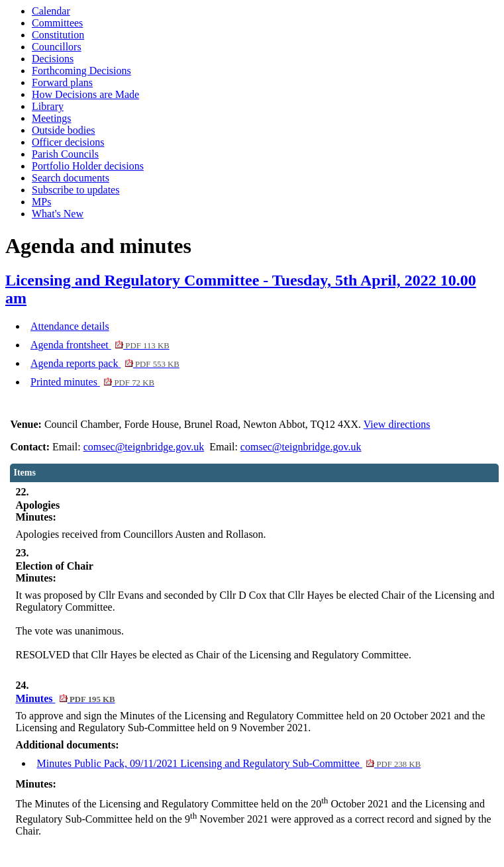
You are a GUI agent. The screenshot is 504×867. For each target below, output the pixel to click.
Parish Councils (65, 154)
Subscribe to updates (76, 190)
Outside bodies (64, 130)
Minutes (65, 698)
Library (48, 106)
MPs (41, 202)
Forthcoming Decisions (81, 71)
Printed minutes (92, 382)
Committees (57, 23)
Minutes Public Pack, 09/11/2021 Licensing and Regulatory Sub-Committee (228, 763)
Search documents (71, 178)
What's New (58, 214)
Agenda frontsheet (100, 345)
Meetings (52, 118)
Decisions (53, 59)
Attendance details (70, 326)
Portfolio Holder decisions (88, 166)
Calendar (51, 11)
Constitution (58, 35)
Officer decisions (68, 142)
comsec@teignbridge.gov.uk (144, 447)
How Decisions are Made (85, 94)
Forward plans (62, 82)
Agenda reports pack (105, 363)
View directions (397, 424)
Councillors (57, 47)
